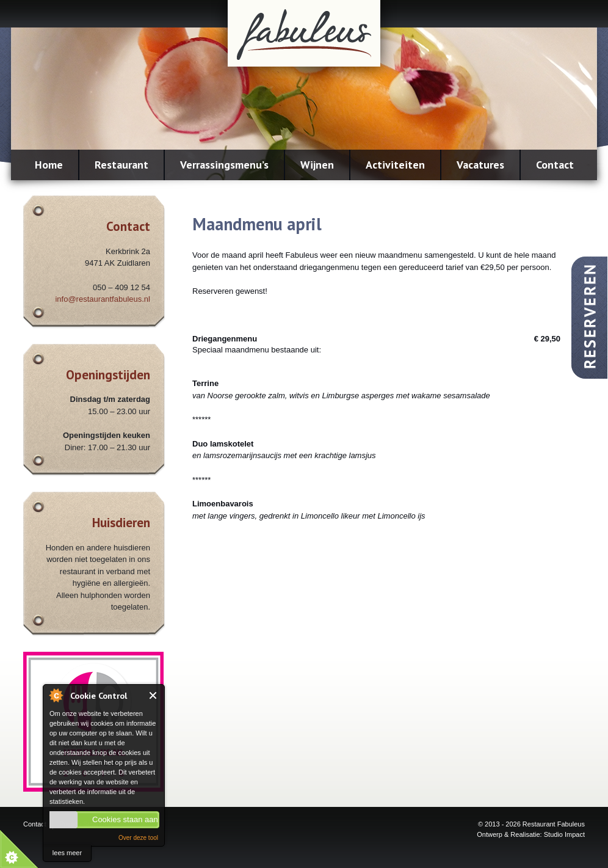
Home (49, 165)
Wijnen (317, 165)
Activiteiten (395, 165)
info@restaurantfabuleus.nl (103, 299)
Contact (555, 165)
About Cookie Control (56, 695)
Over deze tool (138, 838)
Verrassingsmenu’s (224, 165)
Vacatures (480, 165)
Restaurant (121, 165)
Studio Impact (564, 834)
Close (154, 695)
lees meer (67, 853)
